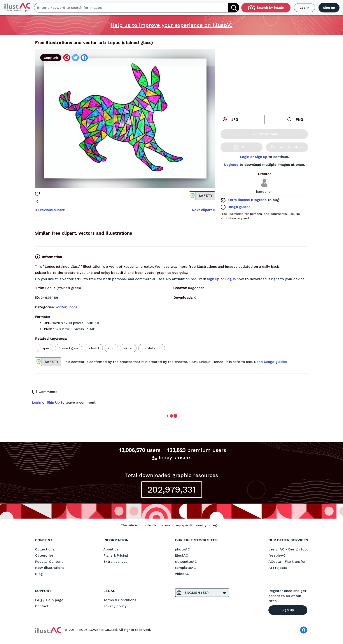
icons (73, 307)
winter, (62, 307)
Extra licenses (115, 562)
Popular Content (49, 562)
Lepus (45, 348)
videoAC (182, 574)
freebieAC (277, 555)
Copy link (51, 58)
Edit (241, 147)
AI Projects (278, 568)
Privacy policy (115, 606)
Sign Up (53, 402)
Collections (45, 549)
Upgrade (231, 165)
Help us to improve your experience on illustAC (172, 25)
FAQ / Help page (49, 600)
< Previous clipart (50, 210)
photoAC (182, 549)
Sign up (329, 8)
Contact (42, 606)
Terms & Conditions (120, 600)
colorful (93, 348)
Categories (44, 555)
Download (264, 134)
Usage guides (239, 207)
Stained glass (68, 348)
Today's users (175, 458)
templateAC (185, 568)
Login (244, 157)
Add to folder (287, 147)
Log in (304, 8)
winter (128, 348)
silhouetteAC (186, 562)
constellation (152, 348)
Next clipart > (203, 210)
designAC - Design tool (288, 549)
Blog (39, 574)
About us (111, 549)
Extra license (239, 200)
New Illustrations (50, 568)
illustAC (182, 555)
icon (111, 348)
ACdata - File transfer (287, 562)
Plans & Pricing (116, 555)
